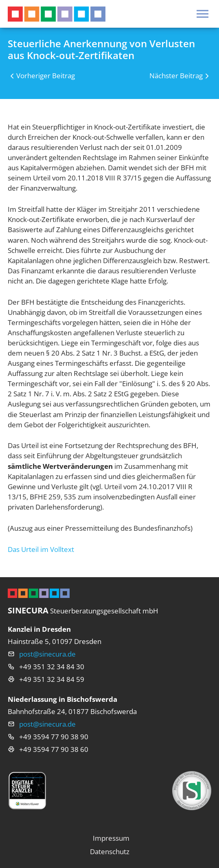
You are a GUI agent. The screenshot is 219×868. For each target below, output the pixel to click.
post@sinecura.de (47, 654)
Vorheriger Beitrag (46, 76)
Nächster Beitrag (176, 76)
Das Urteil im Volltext (41, 549)
